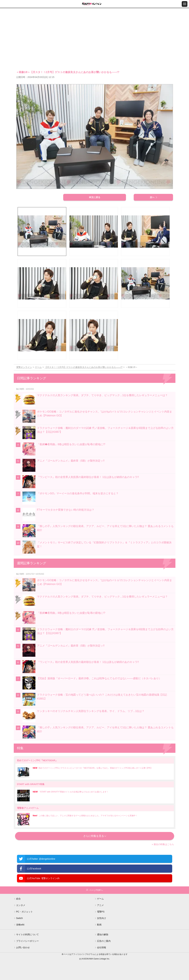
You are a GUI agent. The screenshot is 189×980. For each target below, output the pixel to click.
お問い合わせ (23, 947)
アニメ (100, 905)
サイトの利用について (27, 934)
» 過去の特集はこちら (163, 844)
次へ (152, 197)
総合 (18, 899)
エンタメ (21, 905)
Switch (19, 918)
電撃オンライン (24, 367)
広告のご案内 (104, 941)
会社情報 (102, 947)
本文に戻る (95, 197)
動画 (99, 925)
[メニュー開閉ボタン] (185, 4)
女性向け (102, 918)
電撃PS (101, 912)
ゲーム (38, 367)
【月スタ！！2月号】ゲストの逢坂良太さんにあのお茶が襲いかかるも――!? (84, 367)
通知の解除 (103, 934)
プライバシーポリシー (27, 941)
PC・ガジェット (24, 912)
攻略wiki (20, 925)
